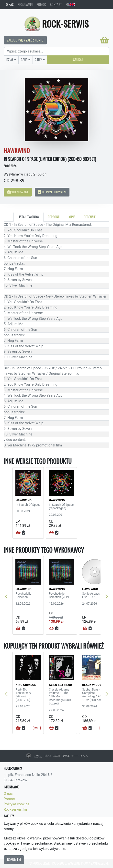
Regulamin (25, 4)
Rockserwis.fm (15, 810)
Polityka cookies (16, 804)
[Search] (56, 52)
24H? (38, 60)
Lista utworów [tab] (28, 217)
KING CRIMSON (26, 685)
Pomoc (41, 4)
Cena (24, 60)
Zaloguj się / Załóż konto (25, 40)
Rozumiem (14, 859)
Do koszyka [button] (18, 192)
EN (70, 4)
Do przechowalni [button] (52, 192)
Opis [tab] (72, 217)
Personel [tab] (54, 217)
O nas (10, 4)
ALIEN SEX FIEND (60, 685)
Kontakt (56, 4)
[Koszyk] (104, 40)
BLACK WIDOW (92, 685)
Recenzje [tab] (90, 217)
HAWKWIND (24, 500)
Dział (10, 60)
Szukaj (78, 60)
